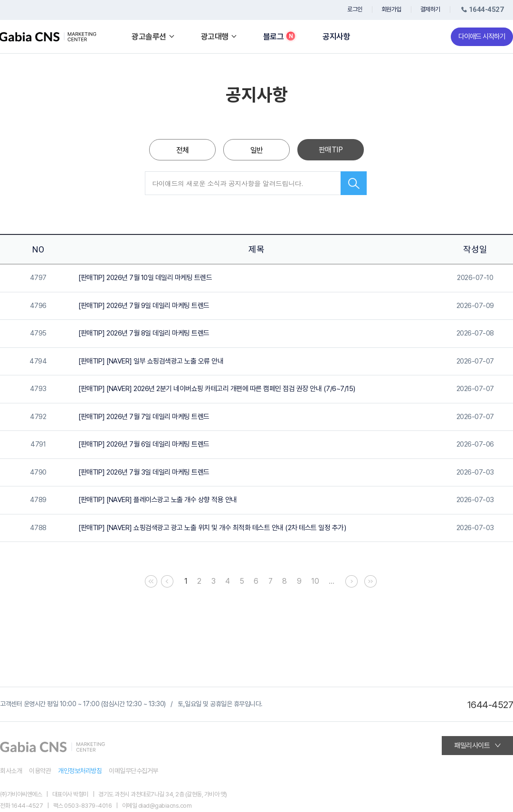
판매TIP (331, 150)
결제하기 (430, 9)
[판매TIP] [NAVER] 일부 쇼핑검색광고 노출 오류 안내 (151, 361)
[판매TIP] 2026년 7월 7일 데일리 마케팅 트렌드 (144, 417)
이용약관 (40, 771)
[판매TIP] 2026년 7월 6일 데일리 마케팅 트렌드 (144, 444)
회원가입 (391, 9)
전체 (183, 150)
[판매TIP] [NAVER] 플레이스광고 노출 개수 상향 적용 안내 (158, 500)
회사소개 (11, 771)
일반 (257, 150)
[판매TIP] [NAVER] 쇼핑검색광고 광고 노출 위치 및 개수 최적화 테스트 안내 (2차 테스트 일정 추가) (212, 528)
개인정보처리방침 (80, 771)
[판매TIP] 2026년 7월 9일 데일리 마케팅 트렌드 (144, 306)
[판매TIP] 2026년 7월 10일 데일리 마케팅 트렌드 (145, 278)
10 (315, 581)
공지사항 (336, 37)
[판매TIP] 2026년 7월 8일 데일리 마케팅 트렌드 (144, 333)
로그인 (355, 9)
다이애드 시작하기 (482, 37)
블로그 (274, 37)
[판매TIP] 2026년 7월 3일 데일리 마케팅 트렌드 (144, 472)
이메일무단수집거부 (133, 771)
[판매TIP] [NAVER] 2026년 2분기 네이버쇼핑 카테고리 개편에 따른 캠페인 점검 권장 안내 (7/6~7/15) (217, 389)
